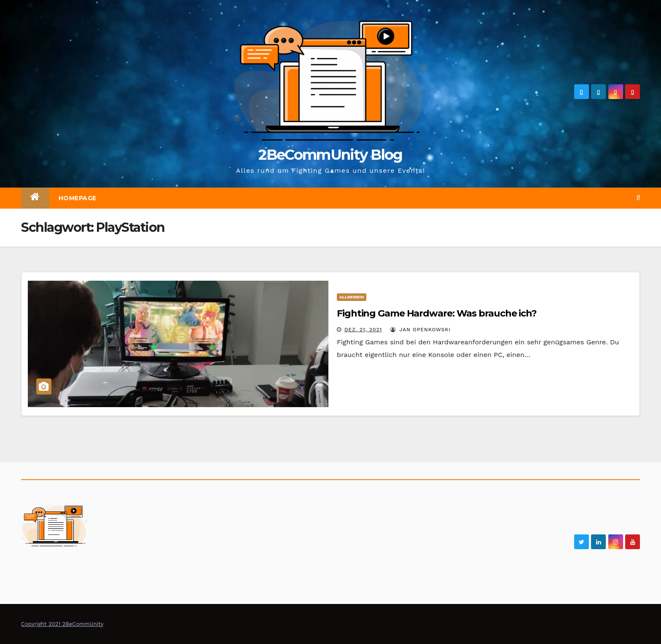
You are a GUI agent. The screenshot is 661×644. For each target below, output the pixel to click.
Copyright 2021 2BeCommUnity (62, 624)
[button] (638, 198)
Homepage (78, 198)
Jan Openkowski (421, 330)
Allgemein (352, 297)
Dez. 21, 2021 (363, 330)
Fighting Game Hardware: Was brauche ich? (437, 313)
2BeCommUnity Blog (330, 155)
